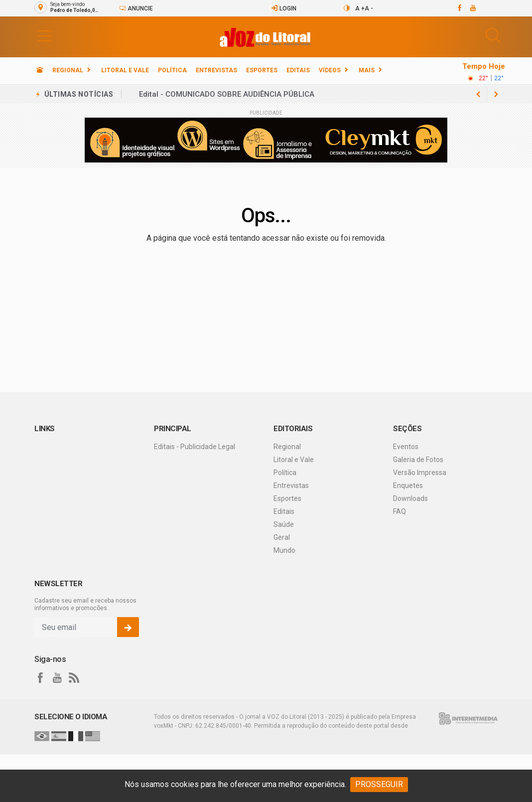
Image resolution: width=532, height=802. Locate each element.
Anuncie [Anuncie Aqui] (136, 8)
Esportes (262, 70)
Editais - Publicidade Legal (195, 447)
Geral (282, 537)
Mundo (284, 550)
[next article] (478, 94)
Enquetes (408, 485)
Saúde (284, 524)
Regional (68, 70)
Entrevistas (216, 70)
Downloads (410, 498)
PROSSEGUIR (379, 784)
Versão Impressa (420, 473)
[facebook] (459, 8)
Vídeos (330, 70)
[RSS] (74, 678)
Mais (367, 70)
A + (360, 8)
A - (369, 8)
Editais (298, 70)
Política (172, 70)
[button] (44, 35)
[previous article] (496, 94)
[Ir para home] (40, 70)
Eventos (406, 447)
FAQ (399, 511)
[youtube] (472, 8)
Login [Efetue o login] (284, 8)
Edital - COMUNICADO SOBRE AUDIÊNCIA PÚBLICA (227, 94)
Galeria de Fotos (418, 460)
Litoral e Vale (125, 70)
